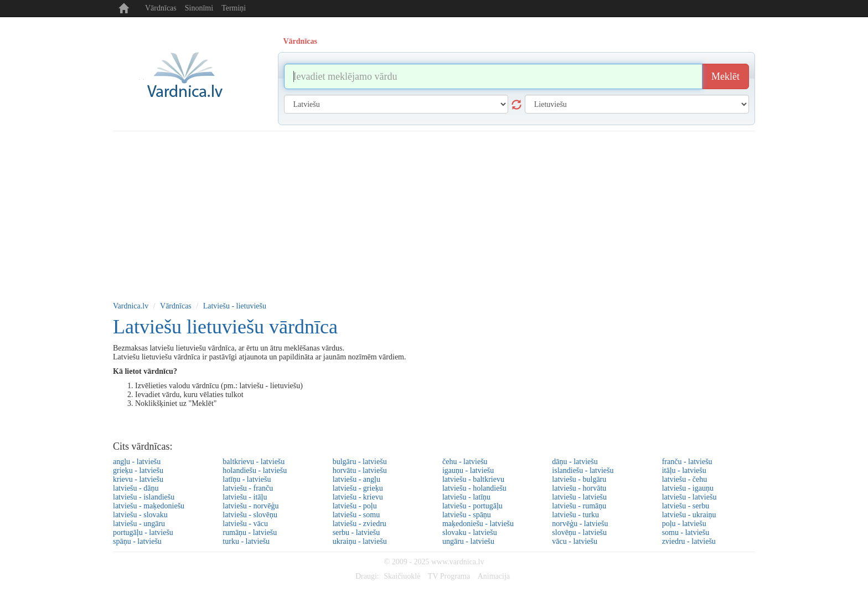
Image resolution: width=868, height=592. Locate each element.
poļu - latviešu (684, 524)
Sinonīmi (199, 8)
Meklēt (725, 76)
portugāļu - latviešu (143, 532)
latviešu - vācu (245, 524)
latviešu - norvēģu (250, 506)
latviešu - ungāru (139, 524)
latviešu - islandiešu (144, 497)
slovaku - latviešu (470, 532)
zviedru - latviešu (689, 541)
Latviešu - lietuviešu (235, 306)
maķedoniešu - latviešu (478, 524)
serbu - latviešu (356, 532)
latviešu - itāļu (245, 497)
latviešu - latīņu (466, 497)
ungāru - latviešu (468, 541)
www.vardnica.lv (458, 562)
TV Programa (449, 576)
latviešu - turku (575, 515)
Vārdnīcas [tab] (300, 41)
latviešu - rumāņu (579, 506)
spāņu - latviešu (137, 541)
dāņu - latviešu (575, 462)
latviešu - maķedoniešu (149, 506)
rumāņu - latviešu (250, 532)
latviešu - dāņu (136, 488)
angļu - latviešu (137, 462)
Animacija (494, 576)
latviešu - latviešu (579, 497)
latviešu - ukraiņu (689, 515)
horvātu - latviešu (360, 470)
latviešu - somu (356, 515)
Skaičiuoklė (402, 576)
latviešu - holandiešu (474, 488)
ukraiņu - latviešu (360, 541)
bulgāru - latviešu (360, 462)
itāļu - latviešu (684, 470)
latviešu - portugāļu (472, 506)
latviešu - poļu (355, 506)
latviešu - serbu (686, 506)
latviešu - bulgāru (579, 479)
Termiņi (234, 8)
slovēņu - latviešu (579, 532)
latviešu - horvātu (579, 488)
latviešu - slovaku (140, 515)
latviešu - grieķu (358, 488)
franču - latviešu (687, 462)
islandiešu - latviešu (583, 470)
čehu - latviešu (465, 462)
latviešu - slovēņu (250, 515)
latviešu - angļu (356, 479)
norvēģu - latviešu (580, 524)
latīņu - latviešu (247, 479)
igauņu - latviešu (468, 470)
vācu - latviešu (575, 541)
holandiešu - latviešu (255, 470)
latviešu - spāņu (467, 515)
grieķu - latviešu (138, 470)
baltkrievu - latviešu (254, 462)
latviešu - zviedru (360, 524)
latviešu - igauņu (688, 488)
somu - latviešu (686, 532)
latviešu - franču (248, 488)
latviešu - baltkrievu (473, 479)
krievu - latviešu (138, 479)
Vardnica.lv (131, 306)
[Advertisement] (434, 214)
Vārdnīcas (161, 8)
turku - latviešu (246, 541)
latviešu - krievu (358, 497)
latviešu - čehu (685, 479)
